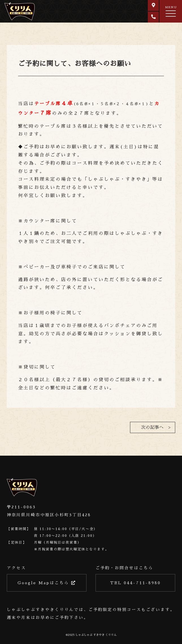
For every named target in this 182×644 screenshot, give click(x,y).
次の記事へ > (156, 427)
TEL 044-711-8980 (136, 583)
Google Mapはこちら (47, 583)
